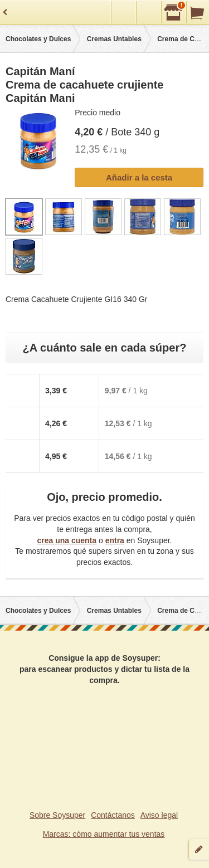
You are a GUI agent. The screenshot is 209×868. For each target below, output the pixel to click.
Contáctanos (113, 815)
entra (115, 540)
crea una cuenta (67, 540)
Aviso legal (159, 815)
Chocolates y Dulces (38, 39)
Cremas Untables (114, 39)
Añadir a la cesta (139, 177)
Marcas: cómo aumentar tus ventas (104, 834)
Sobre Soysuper (57, 815)
